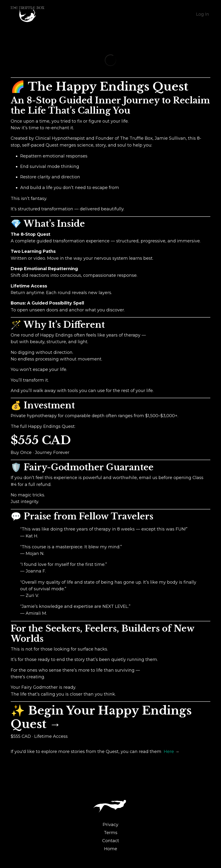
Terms (111, 839)
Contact (111, 847)
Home (111, 855)
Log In (203, 14)
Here (169, 758)
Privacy (110, 831)
